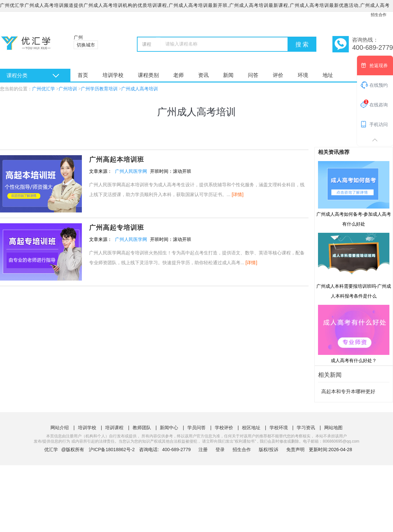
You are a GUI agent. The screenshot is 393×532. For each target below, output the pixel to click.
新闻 (228, 75)
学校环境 (279, 428)
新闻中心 (169, 428)
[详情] (238, 194)
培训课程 (114, 428)
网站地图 (333, 428)
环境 (303, 75)
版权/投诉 (269, 449)
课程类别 (148, 75)
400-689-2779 (177, 449)
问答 (253, 75)
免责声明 (295, 449)
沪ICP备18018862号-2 (112, 449)
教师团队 (142, 428)
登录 (220, 449)
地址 (328, 75)
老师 (178, 75)
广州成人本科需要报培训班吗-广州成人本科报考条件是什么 (354, 265)
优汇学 (51, 449)
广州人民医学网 (131, 171)
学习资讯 (306, 428)
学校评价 (224, 428)
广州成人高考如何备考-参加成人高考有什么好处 (354, 193)
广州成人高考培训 (140, 89)
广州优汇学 (44, 89)
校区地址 (251, 428)
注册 (203, 449)
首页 (83, 75)
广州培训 (68, 89)
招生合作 (379, 15)
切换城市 (86, 45)
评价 (278, 75)
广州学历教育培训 (99, 89)
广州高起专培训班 (117, 228)
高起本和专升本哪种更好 (348, 391)
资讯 (203, 75)
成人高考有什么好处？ (354, 334)
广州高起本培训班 (117, 159)
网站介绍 (60, 428)
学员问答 (196, 428)
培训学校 (113, 75)
